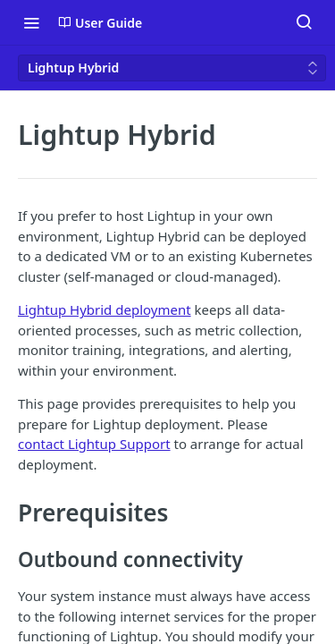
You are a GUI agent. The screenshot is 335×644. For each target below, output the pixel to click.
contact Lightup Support (94, 444)
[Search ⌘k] (304, 22)
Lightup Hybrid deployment (105, 309)
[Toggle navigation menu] (31, 22)
